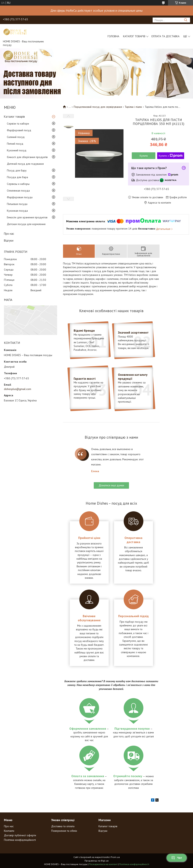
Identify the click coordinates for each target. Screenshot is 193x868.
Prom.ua (115, 857)
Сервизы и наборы (18, 184)
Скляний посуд (16, 137)
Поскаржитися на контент (103, 864)
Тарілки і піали (133, 107)
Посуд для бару (17, 170)
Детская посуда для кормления (26, 224)
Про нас (9, 234)
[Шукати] (186, 20)
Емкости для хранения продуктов (27, 217)
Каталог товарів (134, 36)
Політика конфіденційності (20, 840)
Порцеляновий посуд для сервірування (98, 107)
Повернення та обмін (64, 831)
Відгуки (9, 240)
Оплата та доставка (165, 36)
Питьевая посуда (17, 204)
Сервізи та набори (18, 124)
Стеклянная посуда (18, 191)
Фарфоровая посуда (20, 197)
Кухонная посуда (17, 211)
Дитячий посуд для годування (25, 164)
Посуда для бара (17, 177)
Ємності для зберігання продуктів (27, 157)
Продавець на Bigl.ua (96, 861)
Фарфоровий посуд (19, 130)
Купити (144, 156)
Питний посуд (15, 144)
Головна (113, 36)
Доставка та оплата (63, 826)
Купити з (171, 156)
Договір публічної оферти (20, 835)
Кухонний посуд (17, 150)
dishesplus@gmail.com (18, 389)
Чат (177, 858)
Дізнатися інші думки (111, 485)
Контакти (9, 831)
